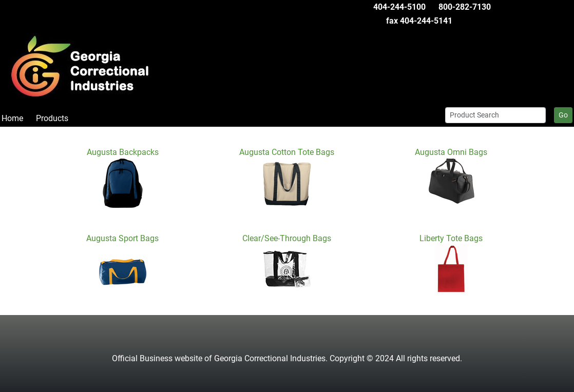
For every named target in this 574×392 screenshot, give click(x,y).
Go (563, 115)
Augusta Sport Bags (122, 238)
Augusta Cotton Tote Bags (287, 152)
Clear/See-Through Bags (287, 238)
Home (12, 118)
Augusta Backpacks (123, 152)
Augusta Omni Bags (451, 152)
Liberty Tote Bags (451, 238)
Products (52, 118)
